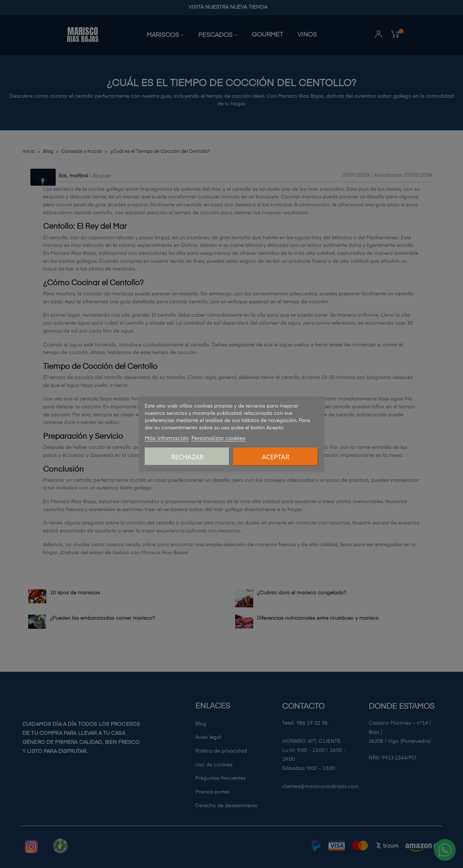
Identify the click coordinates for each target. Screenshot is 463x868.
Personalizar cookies (218, 439)
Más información (167, 439)
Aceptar (276, 457)
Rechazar (187, 457)
